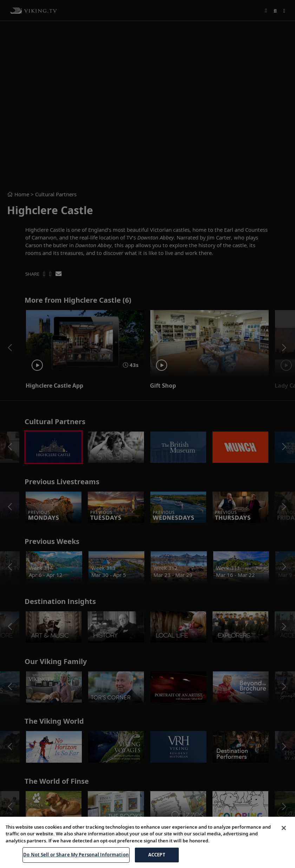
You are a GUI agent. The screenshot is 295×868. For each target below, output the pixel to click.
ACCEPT (157, 855)
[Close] (284, 828)
